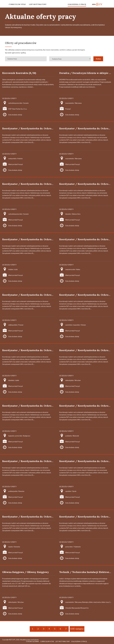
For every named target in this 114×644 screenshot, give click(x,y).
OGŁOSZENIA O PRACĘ (77, 4)
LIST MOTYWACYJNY (38, 4)
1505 (72, 629)
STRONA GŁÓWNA (32, 641)
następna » (80, 629)
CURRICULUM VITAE (17, 4)
